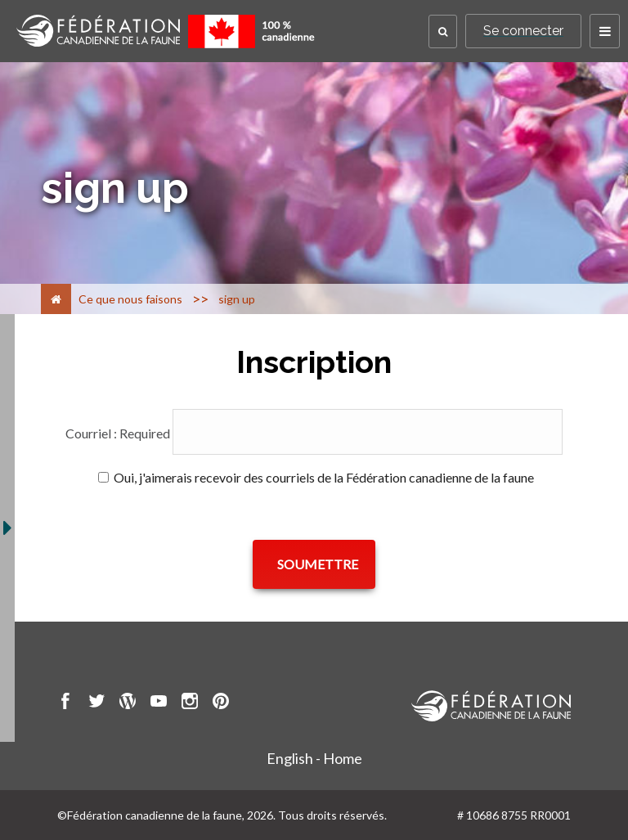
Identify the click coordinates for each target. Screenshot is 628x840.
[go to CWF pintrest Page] (221, 703)
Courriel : (118, 433)
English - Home (314, 758)
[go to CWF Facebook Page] (65, 703)
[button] (443, 31)
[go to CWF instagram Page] (190, 703)
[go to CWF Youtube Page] (159, 703)
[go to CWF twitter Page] (96, 703)
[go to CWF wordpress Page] (128, 703)
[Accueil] (56, 299)
